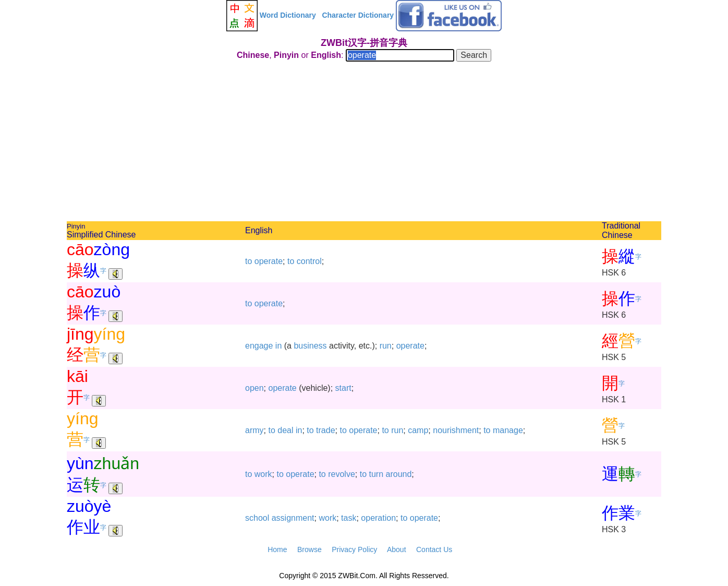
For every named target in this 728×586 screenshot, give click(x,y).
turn (376, 474)
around (399, 474)
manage (508, 430)
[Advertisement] (364, 143)
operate (269, 261)
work (263, 474)
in (278, 346)
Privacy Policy (354, 549)
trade (325, 430)
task (349, 518)
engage (259, 346)
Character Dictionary (358, 15)
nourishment (456, 430)
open (254, 388)
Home (277, 549)
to (248, 261)
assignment (293, 518)
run (386, 346)
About (397, 549)
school (257, 518)
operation (378, 518)
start (343, 388)
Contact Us (434, 549)
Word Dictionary (288, 15)
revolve (342, 474)
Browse (310, 549)
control (309, 261)
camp (418, 430)
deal (285, 430)
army (254, 430)
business (310, 346)
